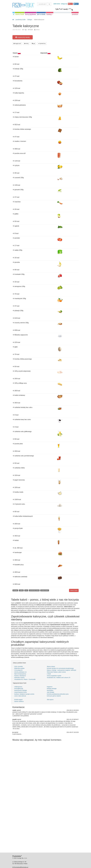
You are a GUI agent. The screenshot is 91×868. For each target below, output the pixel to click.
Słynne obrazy (51, 666)
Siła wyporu (50, 700)
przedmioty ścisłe (34, 590)
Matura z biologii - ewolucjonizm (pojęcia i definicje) (62, 670)
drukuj (26, 44)
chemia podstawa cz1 (21, 672)
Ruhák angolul (18, 700)
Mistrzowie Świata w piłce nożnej (56, 672)
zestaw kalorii (45, 590)
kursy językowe (31, 14)
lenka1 (38, 30)
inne (26, 590)
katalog (50, 14)
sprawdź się (42, 44)
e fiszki (49, 674)
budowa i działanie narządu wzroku (24, 694)
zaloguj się (64, 4)
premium (75, 14)
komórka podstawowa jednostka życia (58, 694)
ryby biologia (51, 692)
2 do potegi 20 (18, 670)
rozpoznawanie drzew (21, 692)
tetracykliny (50, 690)
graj (33, 44)
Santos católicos (19, 701)
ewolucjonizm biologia (21, 690)
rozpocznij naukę (23, 37)
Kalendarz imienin (19, 678)
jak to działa (41, 14)
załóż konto (57, 4)
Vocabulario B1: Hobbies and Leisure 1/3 (59, 678)
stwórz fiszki (20, 14)
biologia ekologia (52, 689)
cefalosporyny (18, 687)
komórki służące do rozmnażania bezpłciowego (60, 668)
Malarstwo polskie (19, 668)
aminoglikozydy (19, 689)
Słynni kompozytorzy (20, 674)
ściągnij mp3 (17, 44)
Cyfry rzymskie (19, 666)
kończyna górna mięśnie (54, 696)
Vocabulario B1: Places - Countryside (25, 679)
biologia (15, 590)
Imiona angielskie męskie (54, 676)
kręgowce (50, 687)
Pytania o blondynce (20, 676)
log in (70, 4)
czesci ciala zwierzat (20, 696)
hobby (21, 590)
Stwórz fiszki (74, 590)
